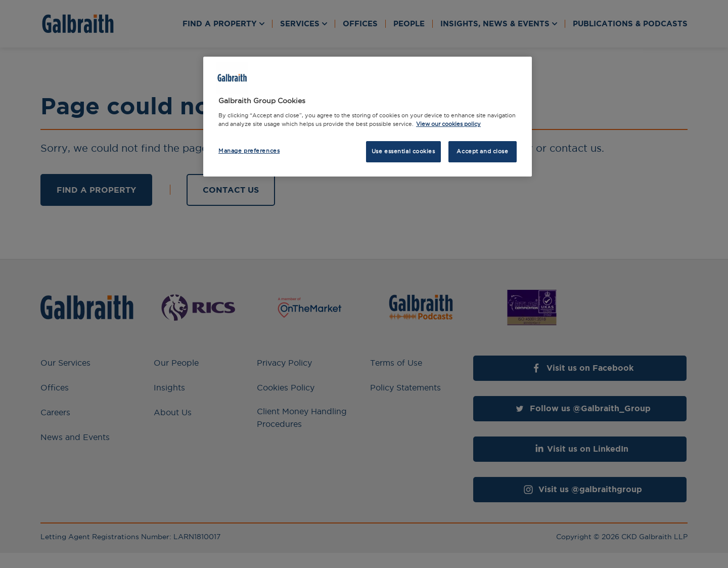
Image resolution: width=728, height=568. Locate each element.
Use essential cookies (403, 151)
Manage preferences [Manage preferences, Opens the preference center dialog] (249, 151)
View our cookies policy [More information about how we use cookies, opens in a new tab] (448, 124)
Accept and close (482, 151)
